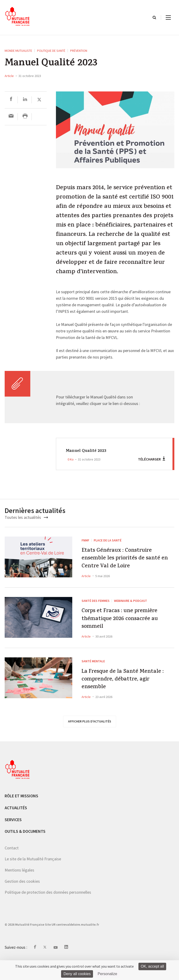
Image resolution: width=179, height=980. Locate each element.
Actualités (16, 828)
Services (13, 839)
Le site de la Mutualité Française (33, 879)
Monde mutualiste (18, 51)
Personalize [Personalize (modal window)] (107, 974)
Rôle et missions (21, 816)
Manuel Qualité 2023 (89, 451)
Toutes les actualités (26, 517)
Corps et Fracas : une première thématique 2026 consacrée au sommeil (124, 629)
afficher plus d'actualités (90, 741)
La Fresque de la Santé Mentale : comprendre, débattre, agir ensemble (119, 696)
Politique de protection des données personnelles (48, 912)
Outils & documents (25, 851)
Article (9, 76)
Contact (12, 867)
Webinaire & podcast (131, 607)
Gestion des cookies (22, 901)
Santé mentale (93, 674)
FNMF (85, 540)
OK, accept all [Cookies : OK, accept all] (152, 966)
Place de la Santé (108, 540)
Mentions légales (19, 890)
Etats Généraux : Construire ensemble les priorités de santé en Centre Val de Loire (126, 562)
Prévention (79, 51)
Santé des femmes (96, 607)
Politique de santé (51, 51)
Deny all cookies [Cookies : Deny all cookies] (77, 974)
